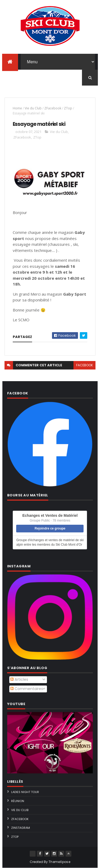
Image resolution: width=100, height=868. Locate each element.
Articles (19, 679)
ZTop (68, 108)
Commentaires (27, 689)
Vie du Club (33, 108)
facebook (84, 365)
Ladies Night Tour (25, 792)
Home (17, 108)
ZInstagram (21, 828)
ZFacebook (53, 108)
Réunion (18, 801)
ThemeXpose (59, 862)
